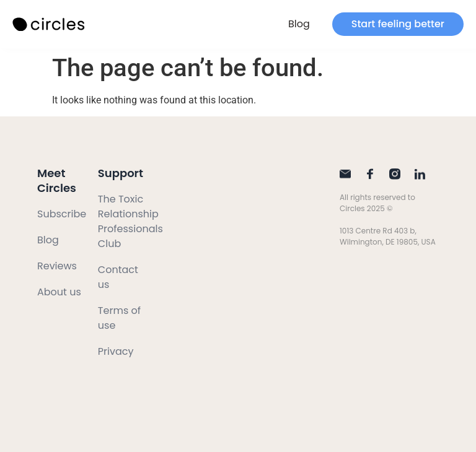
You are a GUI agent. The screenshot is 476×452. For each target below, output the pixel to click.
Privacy (116, 351)
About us (59, 292)
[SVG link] (50, 24)
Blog (299, 24)
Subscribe (62, 214)
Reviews (57, 266)
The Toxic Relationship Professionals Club (130, 221)
